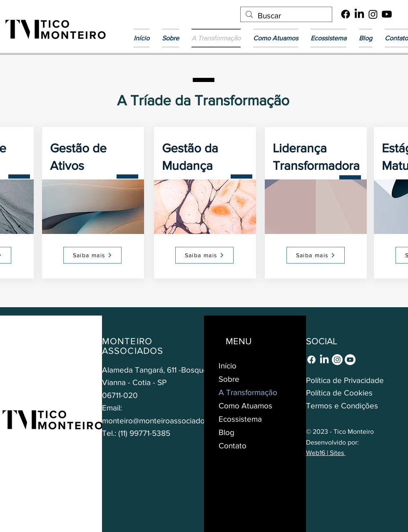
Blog (226, 432)
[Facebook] (346, 14)
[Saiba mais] (92, 255)
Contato (233, 446)
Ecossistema (240, 419)
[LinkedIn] (359, 14)
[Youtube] (387, 14)
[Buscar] (286, 16)
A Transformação (248, 392)
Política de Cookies (339, 393)
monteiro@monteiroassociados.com (163, 421)
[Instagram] (373, 14)
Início (228, 366)
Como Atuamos (245, 406)
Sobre (229, 379)
